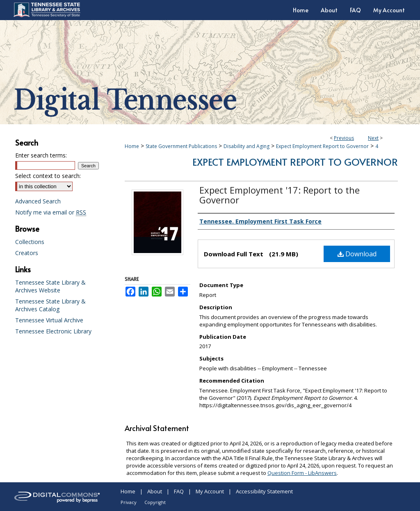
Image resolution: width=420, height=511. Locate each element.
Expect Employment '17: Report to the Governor (280, 195)
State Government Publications (181, 146)
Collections (30, 242)
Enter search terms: (41, 155)
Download (357, 254)
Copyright (155, 502)
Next (373, 138)
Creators (27, 253)
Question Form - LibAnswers (302, 473)
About (155, 491)
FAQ (179, 491)
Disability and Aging (247, 146)
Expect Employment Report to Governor (322, 146)
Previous (344, 138)
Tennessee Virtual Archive (49, 320)
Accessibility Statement (264, 491)
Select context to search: (48, 176)
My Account (210, 491)
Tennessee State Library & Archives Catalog (50, 305)
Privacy (129, 502)
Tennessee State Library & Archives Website (50, 286)
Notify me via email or (51, 212)
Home (132, 146)
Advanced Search (38, 201)
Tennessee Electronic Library (53, 331)
